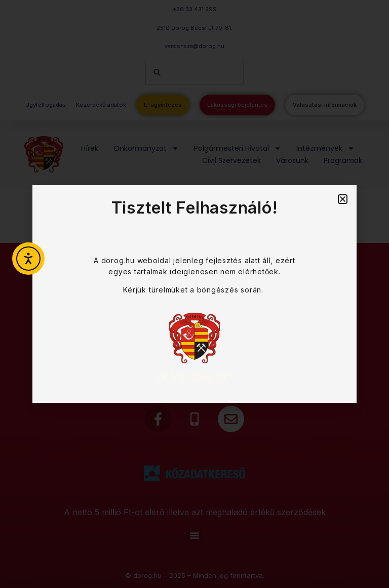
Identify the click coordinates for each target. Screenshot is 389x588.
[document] (194, 294)
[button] (343, 199)
